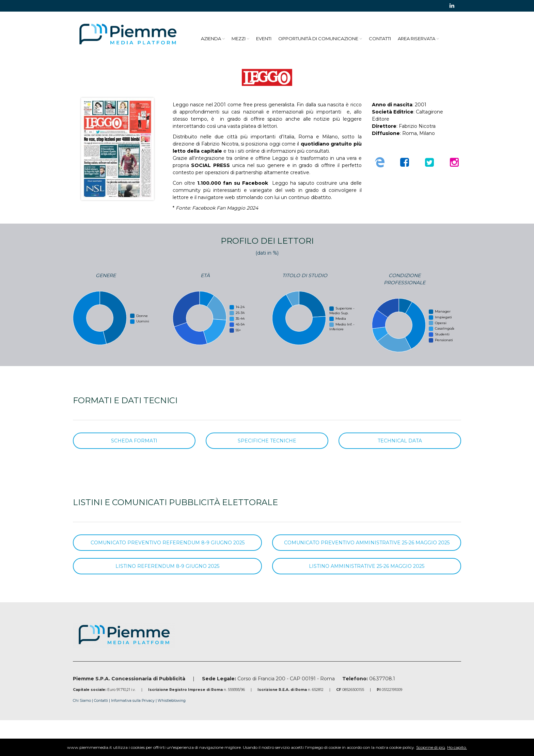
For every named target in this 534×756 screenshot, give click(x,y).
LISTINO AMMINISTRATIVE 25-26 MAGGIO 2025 (367, 566)
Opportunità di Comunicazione (318, 39)
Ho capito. (457, 747)
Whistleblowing (172, 701)
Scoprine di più (431, 747)
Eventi (264, 39)
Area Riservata (417, 39)
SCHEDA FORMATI (134, 441)
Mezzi (239, 39)
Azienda (211, 39)
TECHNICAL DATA (400, 441)
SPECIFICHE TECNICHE (267, 441)
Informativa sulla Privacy (133, 701)
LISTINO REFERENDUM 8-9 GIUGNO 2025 (167, 566)
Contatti (380, 39)
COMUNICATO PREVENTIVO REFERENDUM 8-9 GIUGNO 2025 (168, 543)
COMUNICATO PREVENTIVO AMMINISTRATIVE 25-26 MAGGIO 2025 (367, 543)
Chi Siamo (82, 701)
